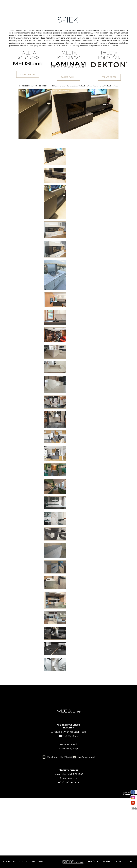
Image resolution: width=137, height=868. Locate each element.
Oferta (24, 862)
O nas (130, 862)
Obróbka (93, 862)
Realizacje (9, 862)
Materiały (39, 862)
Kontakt (119, 860)
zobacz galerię (28, 74)
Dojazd (106, 862)
